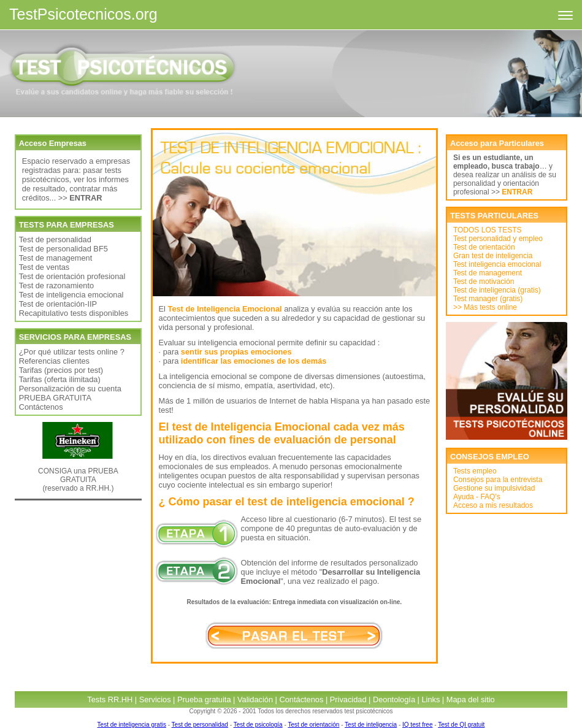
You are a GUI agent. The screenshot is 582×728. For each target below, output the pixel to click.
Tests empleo (475, 471)
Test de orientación (484, 247)
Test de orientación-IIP (58, 304)
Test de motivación (484, 282)
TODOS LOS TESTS (488, 230)
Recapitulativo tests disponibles (74, 313)
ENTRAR (517, 192)
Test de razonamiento (56, 285)
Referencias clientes (54, 361)
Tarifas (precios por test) (61, 370)
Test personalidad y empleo (498, 239)
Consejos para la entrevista (498, 480)
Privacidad (348, 699)
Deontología (394, 699)
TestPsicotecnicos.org (83, 14)
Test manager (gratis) (488, 299)
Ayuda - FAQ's (477, 497)
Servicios (155, 699)
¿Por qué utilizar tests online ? (72, 352)
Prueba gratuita (204, 699)
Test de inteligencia (371, 725)
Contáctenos (41, 407)
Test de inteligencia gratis (132, 725)
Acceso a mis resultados (493, 505)
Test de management (56, 258)
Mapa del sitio (471, 699)
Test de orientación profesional (72, 276)
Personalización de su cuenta (70, 389)
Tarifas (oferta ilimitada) (60, 379)
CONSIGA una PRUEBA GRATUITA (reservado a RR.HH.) (78, 480)
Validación (255, 699)
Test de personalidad (55, 239)
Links (431, 699)
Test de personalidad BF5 (63, 249)
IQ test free (417, 725)
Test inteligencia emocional (497, 264)
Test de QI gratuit (461, 725)
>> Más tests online (485, 307)
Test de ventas (44, 267)
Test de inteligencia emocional (71, 295)
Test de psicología (258, 725)
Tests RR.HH (110, 699)
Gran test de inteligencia (493, 256)
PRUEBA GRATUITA (55, 398)
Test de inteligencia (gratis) (497, 290)
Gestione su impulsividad (494, 488)
